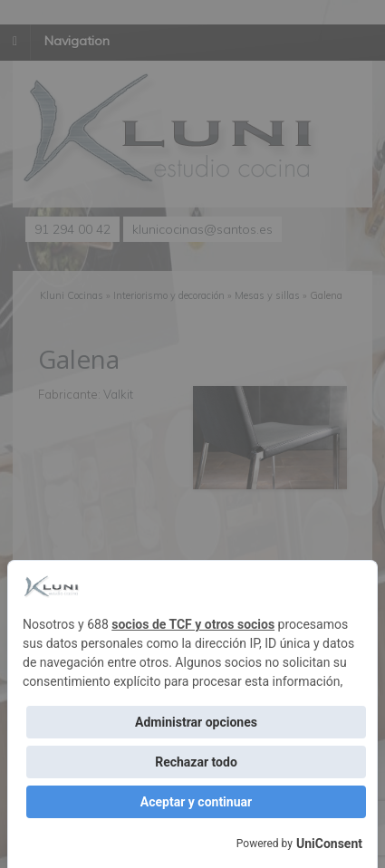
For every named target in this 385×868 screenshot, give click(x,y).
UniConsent (329, 844)
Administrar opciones (196, 722)
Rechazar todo (196, 762)
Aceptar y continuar (196, 802)
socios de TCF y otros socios (193, 624)
